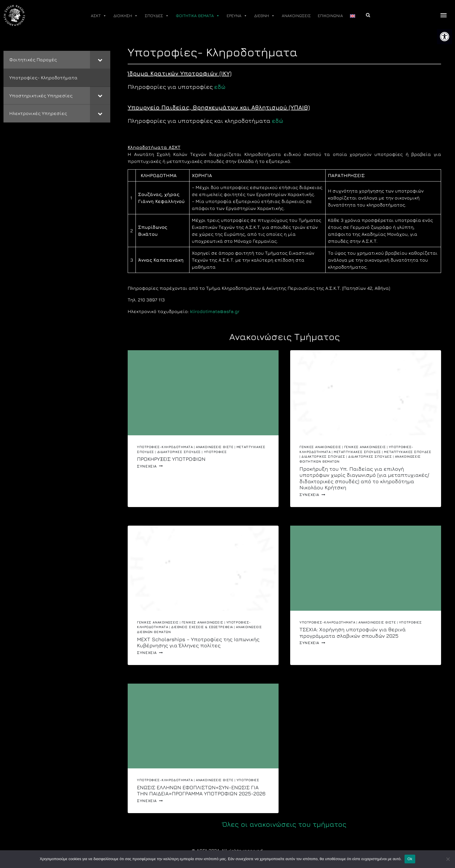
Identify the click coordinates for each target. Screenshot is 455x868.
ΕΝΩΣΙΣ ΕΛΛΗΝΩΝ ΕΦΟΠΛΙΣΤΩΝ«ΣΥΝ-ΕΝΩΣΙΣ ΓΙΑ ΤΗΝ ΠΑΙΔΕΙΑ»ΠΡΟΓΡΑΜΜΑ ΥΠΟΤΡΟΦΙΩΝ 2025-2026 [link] (201, 791)
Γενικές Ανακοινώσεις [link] (320, 447)
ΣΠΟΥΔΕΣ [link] (157, 16)
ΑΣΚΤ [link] (99, 16)
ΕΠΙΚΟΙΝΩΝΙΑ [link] (330, 16)
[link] (445, 37)
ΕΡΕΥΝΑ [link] (237, 16)
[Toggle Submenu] (100, 60)
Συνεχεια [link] (150, 466)
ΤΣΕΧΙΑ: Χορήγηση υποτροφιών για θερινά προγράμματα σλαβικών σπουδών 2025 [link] (353, 633)
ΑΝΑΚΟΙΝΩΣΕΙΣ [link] (296, 16)
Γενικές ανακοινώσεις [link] (365, 447)
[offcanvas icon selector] (444, 16)
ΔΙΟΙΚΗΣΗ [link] (126, 16)
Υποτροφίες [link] (215, 452)
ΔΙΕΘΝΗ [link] (264, 16)
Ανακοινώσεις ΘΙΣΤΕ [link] (215, 447)
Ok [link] (410, 859)
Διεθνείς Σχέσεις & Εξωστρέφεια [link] (202, 627)
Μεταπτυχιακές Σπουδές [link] (357, 452)
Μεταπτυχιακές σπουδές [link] (408, 452)
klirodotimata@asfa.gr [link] (215, 311)
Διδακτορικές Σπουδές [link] (179, 452)
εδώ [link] (220, 87)
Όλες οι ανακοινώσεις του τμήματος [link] (284, 824)
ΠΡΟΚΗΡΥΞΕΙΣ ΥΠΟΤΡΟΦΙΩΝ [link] (171, 459)
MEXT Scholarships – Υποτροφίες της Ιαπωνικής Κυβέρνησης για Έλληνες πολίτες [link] (198, 643)
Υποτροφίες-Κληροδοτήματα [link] (165, 447)
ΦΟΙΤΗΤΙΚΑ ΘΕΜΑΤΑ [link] (198, 16)
